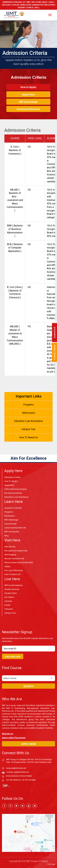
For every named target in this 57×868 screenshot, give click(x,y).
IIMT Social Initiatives (14, 585)
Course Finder (10, 524)
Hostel (7, 605)
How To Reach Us (28, 437)
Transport (9, 609)
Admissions (29, 413)
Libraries (8, 601)
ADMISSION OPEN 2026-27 (14, 2)
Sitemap (51, 864)
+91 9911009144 (13, 780)
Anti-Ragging (10, 555)
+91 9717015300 (28, 780)
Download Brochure (28, 109)
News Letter (26, 5)
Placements (9, 516)
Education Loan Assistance (28, 421)
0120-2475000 (25, 776)
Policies (15, 5)
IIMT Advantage (28, 102)
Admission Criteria (12, 477)
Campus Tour (28, 429)
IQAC (51, 2)
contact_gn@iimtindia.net (18, 772)
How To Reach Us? (13, 574)
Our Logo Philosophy (14, 570)
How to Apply (28, 87)
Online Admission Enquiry (16, 489)
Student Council (26, 8)
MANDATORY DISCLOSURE (43, 5)
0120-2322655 (12, 776)
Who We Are (10, 547)
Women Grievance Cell (14, 559)
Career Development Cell (15, 528)
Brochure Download (13, 493)
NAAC (45, 2)
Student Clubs (11, 593)
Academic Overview (13, 508)
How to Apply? (11, 481)
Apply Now (28, 95)
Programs (28, 405)
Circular (6, 5)
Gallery (7, 566)
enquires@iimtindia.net (16, 768)
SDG (37, 8)
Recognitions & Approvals (16, 551)
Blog (6, 536)
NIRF (28, 2)
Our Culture (9, 597)
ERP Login (36, 2)
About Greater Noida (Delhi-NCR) (19, 562)
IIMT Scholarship (12, 532)
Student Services (12, 589)
